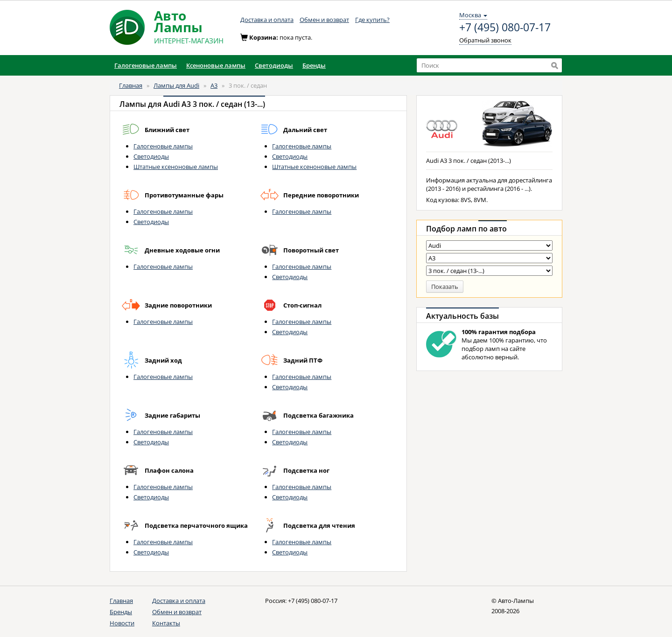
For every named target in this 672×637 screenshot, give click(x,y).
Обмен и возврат (324, 20)
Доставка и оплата (267, 20)
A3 (214, 85)
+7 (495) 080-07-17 (505, 28)
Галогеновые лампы (163, 146)
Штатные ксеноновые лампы (176, 167)
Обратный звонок (485, 40)
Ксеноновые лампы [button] (216, 65)
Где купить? (372, 20)
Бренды (121, 612)
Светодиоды (151, 156)
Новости (122, 623)
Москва (473, 15)
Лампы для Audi (176, 85)
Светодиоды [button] (274, 65)
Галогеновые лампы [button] (146, 65)
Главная (131, 85)
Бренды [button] (314, 65)
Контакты (166, 623)
